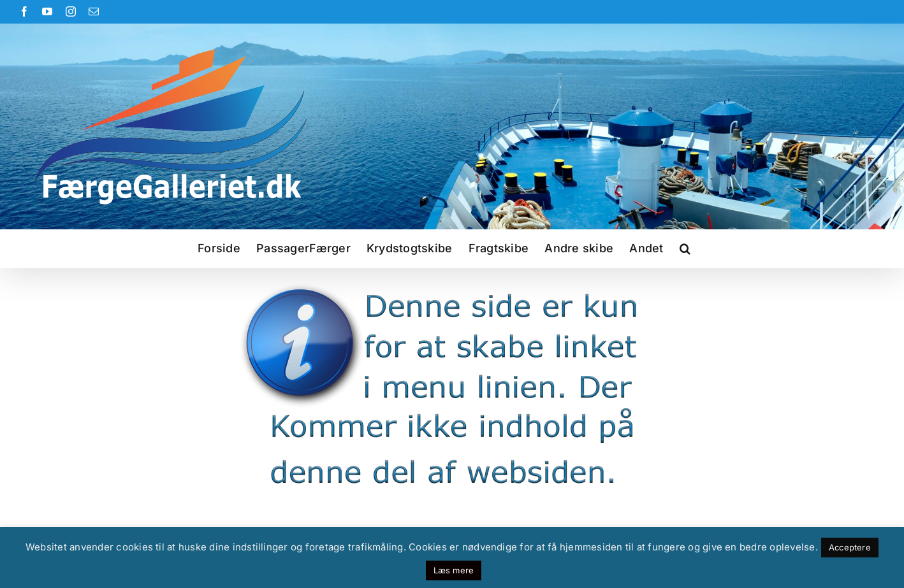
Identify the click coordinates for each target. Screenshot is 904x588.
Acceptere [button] (850, 547)
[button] (685, 248)
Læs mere (454, 570)
